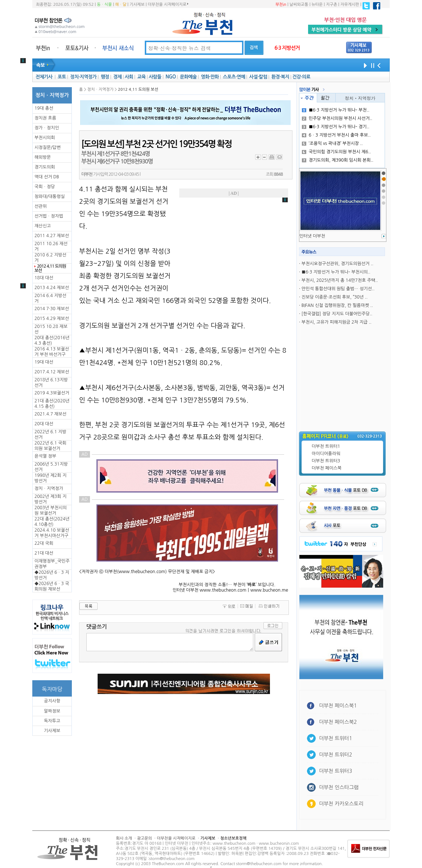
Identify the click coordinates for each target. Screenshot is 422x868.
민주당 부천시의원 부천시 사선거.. (337, 118)
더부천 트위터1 (326, 446)
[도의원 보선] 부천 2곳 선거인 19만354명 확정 (156, 144)
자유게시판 (350, 5)
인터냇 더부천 (312, 236)
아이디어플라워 (326, 454)
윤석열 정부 (45, 456)
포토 (62, 77)
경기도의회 (45, 167)
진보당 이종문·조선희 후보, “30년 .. (335, 297)
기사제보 (137, 5)
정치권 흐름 (45, 118)
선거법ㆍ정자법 (49, 216)
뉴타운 (317, 5)
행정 (105, 77)
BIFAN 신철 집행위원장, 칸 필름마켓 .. (337, 305)
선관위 (41, 206)
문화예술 (188, 77)
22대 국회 (44, 543)
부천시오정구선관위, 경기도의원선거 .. (337, 264)
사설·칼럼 (258, 77)
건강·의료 (301, 77)
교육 (141, 77)
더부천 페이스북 (327, 468)
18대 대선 (44, 278)
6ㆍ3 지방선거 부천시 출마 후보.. (336, 135)
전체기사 (44, 77)
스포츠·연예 (234, 77)
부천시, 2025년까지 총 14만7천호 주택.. (340, 280)
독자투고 (52, 721)
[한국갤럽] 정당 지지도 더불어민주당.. (337, 314)
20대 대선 (44, 424)
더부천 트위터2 (335, 755)
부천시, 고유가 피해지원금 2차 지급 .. (337, 322)
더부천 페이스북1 (338, 706)
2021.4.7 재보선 (50, 414)
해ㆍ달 (121, 5)
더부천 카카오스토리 (341, 804)
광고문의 (144, 838)
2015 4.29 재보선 (52, 319)
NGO (171, 77)
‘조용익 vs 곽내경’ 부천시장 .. (332, 143)
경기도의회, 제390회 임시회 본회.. (338, 160)
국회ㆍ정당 (45, 187)
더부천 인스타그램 (339, 787)
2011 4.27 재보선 (52, 236)
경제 (117, 77)
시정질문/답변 (48, 147)
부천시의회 (45, 138)
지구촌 (331, 5)
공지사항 (52, 701)
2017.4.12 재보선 (52, 372)
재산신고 (43, 226)
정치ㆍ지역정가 (49, 488)
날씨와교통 (299, 5)
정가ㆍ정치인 (47, 128)
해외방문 (43, 157)
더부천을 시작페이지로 (168, 4)
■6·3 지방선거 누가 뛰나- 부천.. (336, 110)
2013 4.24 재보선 (52, 288)
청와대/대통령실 (50, 196)
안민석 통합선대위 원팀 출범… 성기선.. (338, 289)
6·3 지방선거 (287, 48)
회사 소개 (124, 838)
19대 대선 (44, 362)
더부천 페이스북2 (338, 722)
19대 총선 (44, 108)
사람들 (155, 77)
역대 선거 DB (47, 177)
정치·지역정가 (83, 77)
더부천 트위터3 (326, 461)
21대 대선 (44, 553)
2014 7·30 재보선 (52, 309)
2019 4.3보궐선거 (52, 393)
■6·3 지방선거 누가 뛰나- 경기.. (336, 127)
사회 (129, 77)
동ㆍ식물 (104, 5)
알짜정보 (52, 711)
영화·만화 (210, 77)
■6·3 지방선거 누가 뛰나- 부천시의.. (336, 272)
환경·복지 (280, 77)
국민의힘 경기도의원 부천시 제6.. (336, 152)
